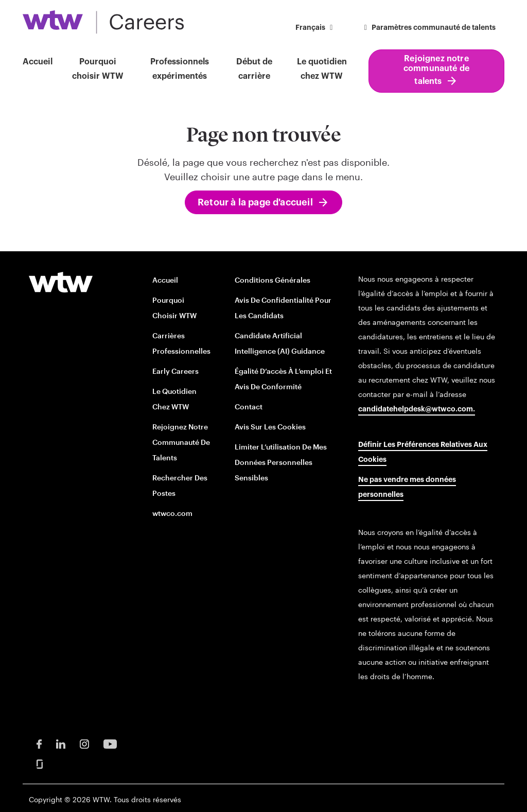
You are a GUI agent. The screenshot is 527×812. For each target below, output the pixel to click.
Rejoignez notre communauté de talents (436, 70)
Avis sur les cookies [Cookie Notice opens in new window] (270, 427)
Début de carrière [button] (254, 69)
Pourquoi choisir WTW (98, 69)
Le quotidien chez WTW (322, 69)
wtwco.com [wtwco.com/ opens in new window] (172, 513)
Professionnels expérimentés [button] (180, 69)
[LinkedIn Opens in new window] (61, 743)
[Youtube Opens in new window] (110, 743)
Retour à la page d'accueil (255, 202)
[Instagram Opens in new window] (84, 743)
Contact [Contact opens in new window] (249, 407)
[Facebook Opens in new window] (39, 743)
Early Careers (175, 371)
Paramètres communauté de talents (429, 28)
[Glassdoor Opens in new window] (40, 763)
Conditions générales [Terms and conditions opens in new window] (273, 280)
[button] (316, 29)
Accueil (38, 62)
